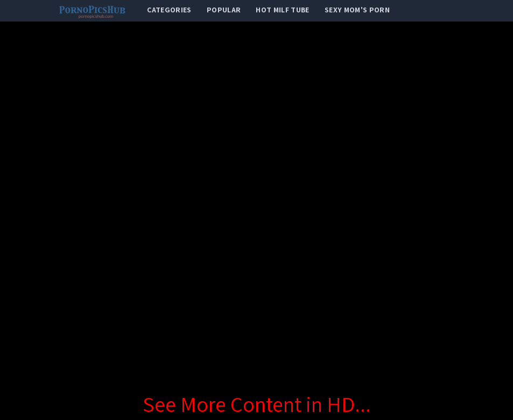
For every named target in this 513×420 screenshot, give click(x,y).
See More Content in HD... (257, 404)
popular (224, 10)
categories (169, 10)
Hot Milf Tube (283, 10)
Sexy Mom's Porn (357, 10)
